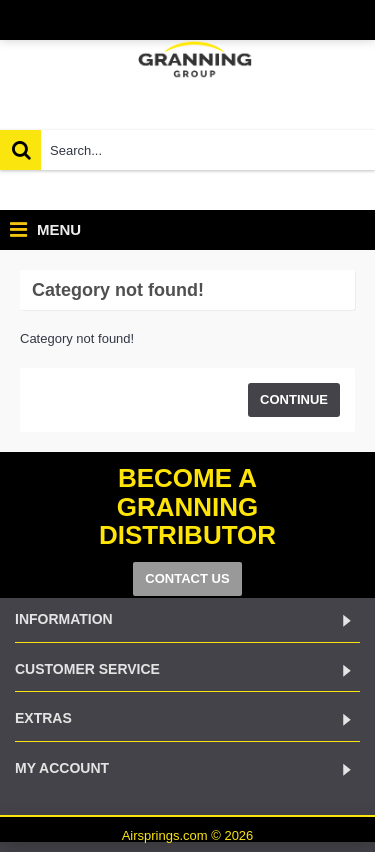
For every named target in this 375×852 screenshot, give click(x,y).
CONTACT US (187, 578)
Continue (294, 399)
